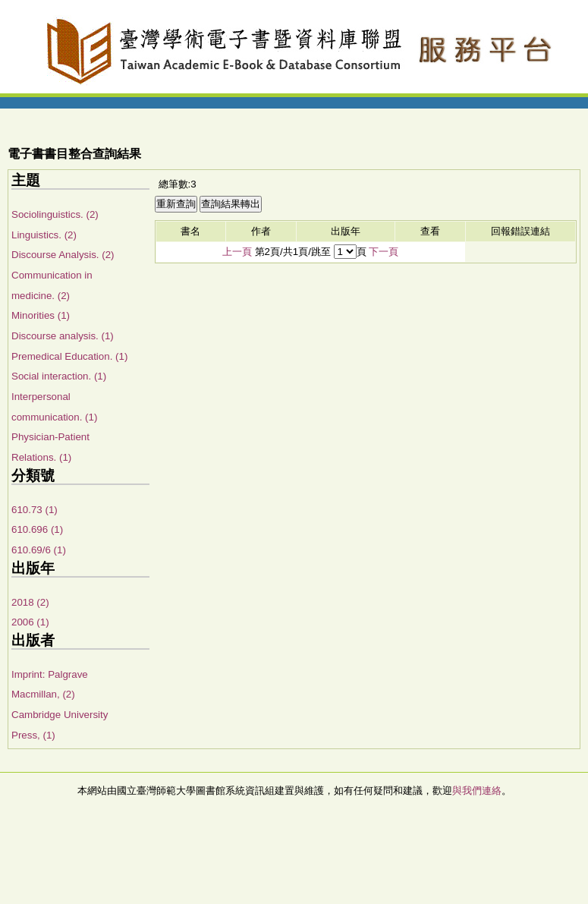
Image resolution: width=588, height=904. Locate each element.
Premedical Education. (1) (69, 356)
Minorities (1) (41, 315)
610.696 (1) (37, 529)
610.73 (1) (35, 510)
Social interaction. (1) (59, 376)
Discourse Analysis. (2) (63, 255)
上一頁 (237, 252)
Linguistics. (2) (44, 235)
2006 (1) (30, 622)
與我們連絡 (477, 791)
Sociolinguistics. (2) (55, 214)
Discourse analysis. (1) (63, 336)
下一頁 (384, 252)
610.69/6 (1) (39, 550)
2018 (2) (30, 602)
